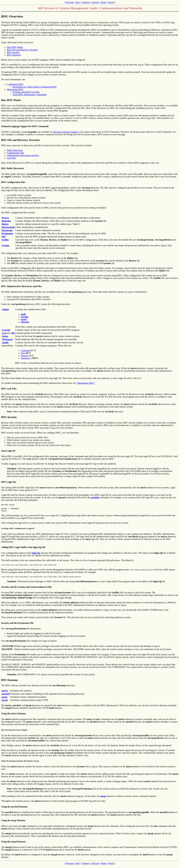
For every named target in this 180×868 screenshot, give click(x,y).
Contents (86, 2)
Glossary (95, 2)
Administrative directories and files (23, 155)
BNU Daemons (14, 55)
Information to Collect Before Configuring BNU (35, 87)
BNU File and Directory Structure (22, 50)
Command (26, 350)
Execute (25, 356)
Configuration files (15, 153)
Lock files (11, 158)
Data (23, 353)
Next (78, 2)
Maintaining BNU (15, 89)
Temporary (26, 358)
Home (104, 2)
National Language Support (66, 132)
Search (111, 2)
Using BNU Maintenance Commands (30, 95)
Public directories (15, 150)
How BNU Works (15, 47)
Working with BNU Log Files (26, 92)
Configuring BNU (15, 84)
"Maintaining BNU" (86, 383)
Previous (70, 2)
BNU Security (13, 52)
